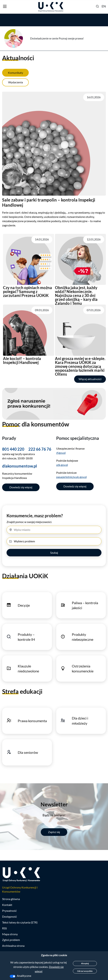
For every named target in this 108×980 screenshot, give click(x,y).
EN (104, 6)
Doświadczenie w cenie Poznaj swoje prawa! (57, 38)
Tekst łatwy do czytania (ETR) (20, 923)
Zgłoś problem (11, 940)
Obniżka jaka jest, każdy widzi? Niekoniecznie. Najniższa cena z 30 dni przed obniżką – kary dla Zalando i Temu (76, 295)
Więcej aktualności (90, 379)
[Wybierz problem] (54, 542)
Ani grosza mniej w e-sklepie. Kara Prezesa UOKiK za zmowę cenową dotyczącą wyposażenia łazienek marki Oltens (80, 366)
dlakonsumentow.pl (20, 466)
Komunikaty (16, 73)
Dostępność (9, 917)
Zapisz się (54, 832)
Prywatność (9, 911)
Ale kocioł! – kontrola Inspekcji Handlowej (22, 360)
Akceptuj (85, 963)
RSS (4, 929)
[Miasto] (54, 530)
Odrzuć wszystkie (85, 971)
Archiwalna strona (13, 946)
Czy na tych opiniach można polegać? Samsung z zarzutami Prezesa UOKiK (27, 292)
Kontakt (7, 905)
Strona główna (11, 899)
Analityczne (24, 976)
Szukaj (54, 553)
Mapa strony (10, 934)
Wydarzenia (16, 82)
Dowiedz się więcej (21, 487)
